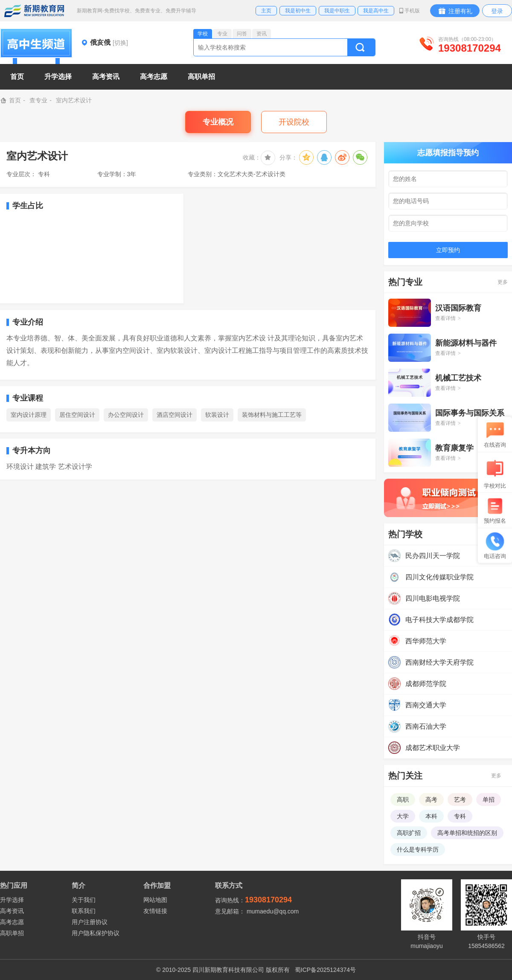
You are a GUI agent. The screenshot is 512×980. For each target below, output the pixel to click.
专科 (460, 816)
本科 (431, 816)
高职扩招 (409, 833)
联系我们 (84, 911)
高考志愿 (12, 922)
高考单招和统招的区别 (467, 833)
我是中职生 (337, 11)
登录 (497, 11)
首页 (17, 77)
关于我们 (84, 900)
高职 (403, 800)
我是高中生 (376, 11)
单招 (489, 800)
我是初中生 (298, 11)
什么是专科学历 (418, 849)
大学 (403, 816)
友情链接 (155, 911)
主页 (266, 11)
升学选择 (12, 900)
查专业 (38, 100)
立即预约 (448, 250)
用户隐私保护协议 (96, 933)
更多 (503, 282)
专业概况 (218, 122)
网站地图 (155, 900)
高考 (431, 800)
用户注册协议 (90, 922)
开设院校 (294, 122)
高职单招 (12, 933)
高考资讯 (12, 911)
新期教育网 (34, 11)
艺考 (460, 800)
